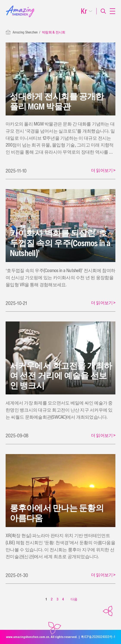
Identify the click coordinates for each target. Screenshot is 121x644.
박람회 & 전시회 (53, 32)
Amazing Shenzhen (25, 32)
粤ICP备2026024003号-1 (98, 637)
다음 (74, 599)
